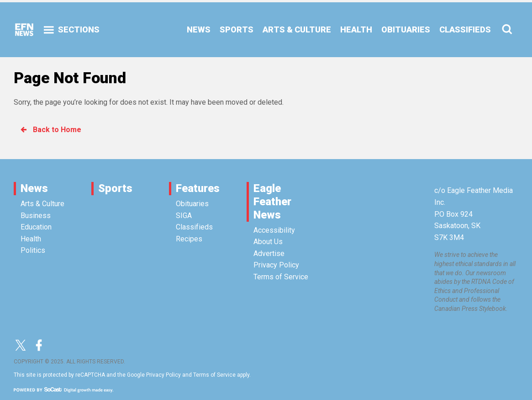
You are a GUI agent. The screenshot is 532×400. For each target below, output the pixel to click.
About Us (268, 242)
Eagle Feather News (272, 202)
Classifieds (194, 227)
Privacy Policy (276, 265)
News (34, 188)
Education (36, 227)
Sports (115, 188)
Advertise (269, 253)
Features (198, 188)
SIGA (184, 216)
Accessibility (274, 230)
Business (36, 216)
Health (31, 239)
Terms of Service (281, 277)
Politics (33, 250)
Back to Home (50, 130)
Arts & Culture (42, 204)
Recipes (189, 239)
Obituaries (192, 204)
